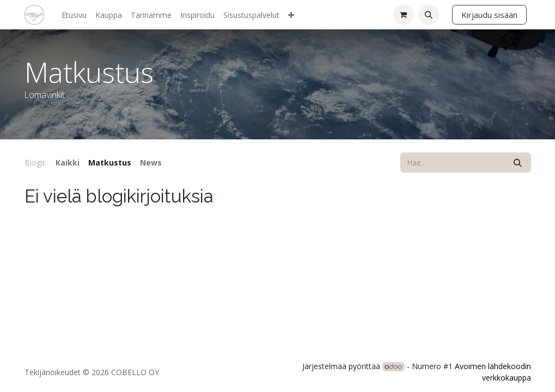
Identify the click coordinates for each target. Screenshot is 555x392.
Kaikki (68, 163)
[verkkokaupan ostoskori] (404, 15)
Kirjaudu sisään (489, 15)
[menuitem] (74, 15)
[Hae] (518, 163)
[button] (429, 15)
